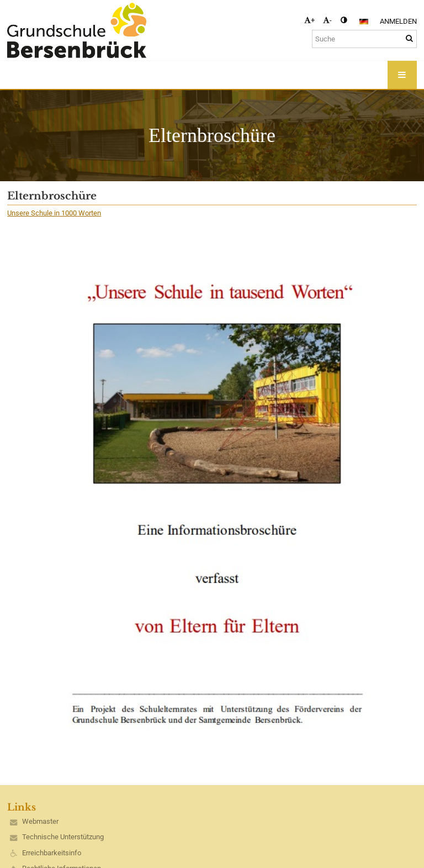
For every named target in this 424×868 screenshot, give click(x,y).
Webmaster (40, 821)
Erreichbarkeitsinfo (52, 853)
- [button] (327, 20)
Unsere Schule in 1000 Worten (54, 213)
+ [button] (309, 20)
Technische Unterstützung (63, 837)
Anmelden (398, 21)
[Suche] (364, 39)
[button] (364, 22)
